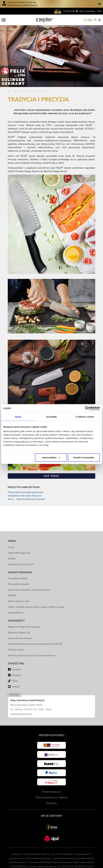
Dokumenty (16, 621)
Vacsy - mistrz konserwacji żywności (26, 499)
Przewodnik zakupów (19, 584)
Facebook (17, 669)
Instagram (17, 675)
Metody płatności (51, 735)
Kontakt (12, 559)
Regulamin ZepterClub (19, 633)
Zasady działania (20, 572)
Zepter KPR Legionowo (19, 553)
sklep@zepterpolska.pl (21, 714)
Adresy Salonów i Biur (19, 601)
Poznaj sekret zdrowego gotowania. (26, 492)
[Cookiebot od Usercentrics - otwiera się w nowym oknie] (87, 408)
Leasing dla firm (16, 613)
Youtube (16, 687)
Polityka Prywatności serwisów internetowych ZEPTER (35, 644)
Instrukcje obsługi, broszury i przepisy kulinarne (32, 655)
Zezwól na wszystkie (84, 457)
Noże (27, 91)
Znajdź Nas (16, 664)
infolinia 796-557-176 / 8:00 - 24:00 (33, 710)
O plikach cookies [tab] (85, 417)
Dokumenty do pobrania (20, 638)
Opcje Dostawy (51, 816)
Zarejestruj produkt (18, 578)
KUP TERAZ (52, 476)
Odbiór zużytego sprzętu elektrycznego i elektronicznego (36, 607)
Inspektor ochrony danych (21, 564)
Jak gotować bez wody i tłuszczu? (25, 496)
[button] (99, 4)
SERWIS (12, 596)
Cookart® (17, 91)
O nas (11, 547)
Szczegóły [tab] (51, 417)
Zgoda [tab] (18, 417)
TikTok (15, 681)
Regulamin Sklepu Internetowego (24, 627)
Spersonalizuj (51, 457)
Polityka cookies (16, 650)
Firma (12, 541)
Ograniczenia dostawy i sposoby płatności (29, 590)
